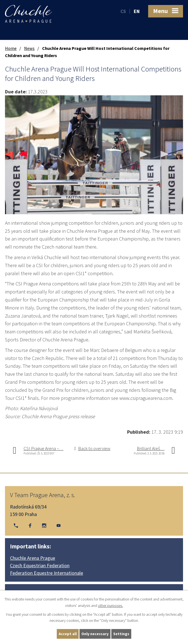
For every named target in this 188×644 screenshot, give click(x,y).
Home (11, 48)
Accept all (68, 634)
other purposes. (110, 605)
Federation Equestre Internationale (47, 573)
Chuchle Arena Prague (33, 558)
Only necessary (95, 634)
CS (123, 11)
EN (137, 11)
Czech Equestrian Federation (40, 565)
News (29, 48)
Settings (121, 634)
